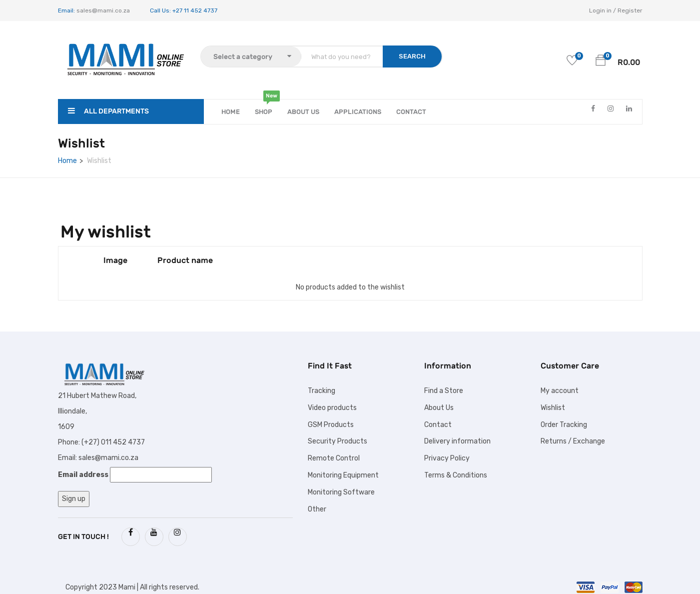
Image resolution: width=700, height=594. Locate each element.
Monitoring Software (341, 492)
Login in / (603, 10)
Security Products (338, 441)
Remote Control (334, 458)
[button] (601, 60)
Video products (332, 408)
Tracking (322, 391)
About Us (303, 112)
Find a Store (444, 391)
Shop (264, 107)
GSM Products (331, 425)
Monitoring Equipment (343, 475)
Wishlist (553, 408)
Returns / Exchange (573, 441)
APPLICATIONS (358, 112)
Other (317, 509)
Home (231, 112)
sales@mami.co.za (102, 10)
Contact (411, 112)
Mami (127, 587)
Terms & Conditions (456, 475)
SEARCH (412, 56)
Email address (83, 475)
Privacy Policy (447, 458)
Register (630, 10)
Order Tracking (564, 425)
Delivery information (457, 441)
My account (560, 391)
